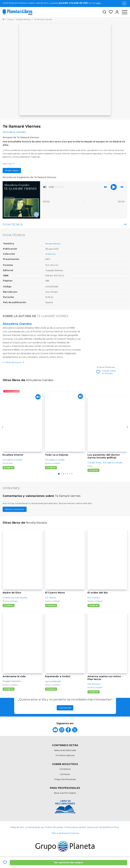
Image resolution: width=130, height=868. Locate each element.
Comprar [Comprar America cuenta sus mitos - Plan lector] (93, 692)
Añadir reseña (12, 170)
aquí (98, 3)
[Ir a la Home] (3, 19)
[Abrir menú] (125, 12)
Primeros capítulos (65, 755)
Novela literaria (53, 244)
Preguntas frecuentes (65, 779)
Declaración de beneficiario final (103, 827)
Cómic (90, 466)
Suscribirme (65, 708)
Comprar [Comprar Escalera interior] (8, 468)
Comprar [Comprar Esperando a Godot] (51, 689)
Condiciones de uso (34, 827)
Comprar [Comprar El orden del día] (93, 605)
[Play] (38, 397)
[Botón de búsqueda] (104, 12)
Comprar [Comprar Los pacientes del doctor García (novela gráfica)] (93, 470)
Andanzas (50, 254)
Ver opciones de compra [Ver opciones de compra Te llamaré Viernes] (69, 862)
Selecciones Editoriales (65, 750)
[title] (55, 730)
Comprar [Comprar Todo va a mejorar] (51, 468)
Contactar (65, 774)
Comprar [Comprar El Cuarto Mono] (51, 605)
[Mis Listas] (110, 12)
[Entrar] (116, 12)
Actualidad (8, 463)
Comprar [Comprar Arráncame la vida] (9, 689)
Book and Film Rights (65, 793)
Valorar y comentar (15, 509)
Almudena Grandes (17, 324)
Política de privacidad (75, 827)
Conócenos (65, 769)
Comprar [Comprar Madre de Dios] (9, 605)
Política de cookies (54, 827)
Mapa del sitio (17, 827)
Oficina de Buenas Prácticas (65, 833)
